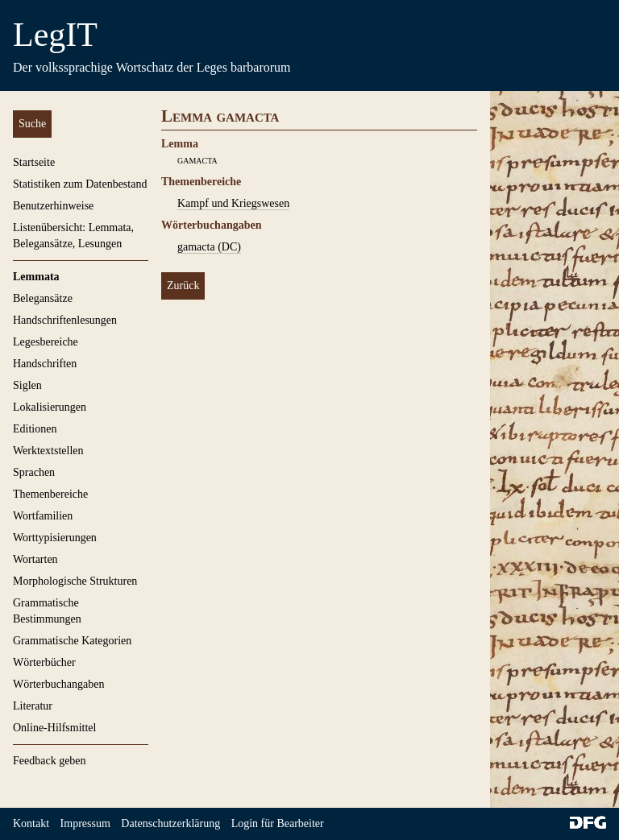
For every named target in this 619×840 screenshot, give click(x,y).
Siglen (27, 385)
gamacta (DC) (209, 247)
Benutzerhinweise (53, 206)
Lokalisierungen (50, 407)
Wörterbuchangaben (59, 684)
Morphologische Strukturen (75, 581)
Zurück (183, 286)
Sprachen (34, 472)
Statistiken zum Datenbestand (80, 184)
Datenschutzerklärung (170, 823)
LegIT (55, 35)
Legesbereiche (46, 342)
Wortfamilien (43, 516)
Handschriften (45, 364)
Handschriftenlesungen (65, 320)
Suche (32, 124)
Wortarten (35, 559)
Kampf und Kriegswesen (233, 203)
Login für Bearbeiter (278, 823)
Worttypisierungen (55, 538)
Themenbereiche (50, 494)
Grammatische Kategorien (72, 641)
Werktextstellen (48, 451)
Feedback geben (50, 761)
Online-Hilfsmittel (54, 728)
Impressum (85, 823)
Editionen (35, 429)
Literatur (33, 706)
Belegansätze (43, 298)
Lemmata (36, 277)
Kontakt (31, 823)
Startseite (34, 162)
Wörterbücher (44, 662)
